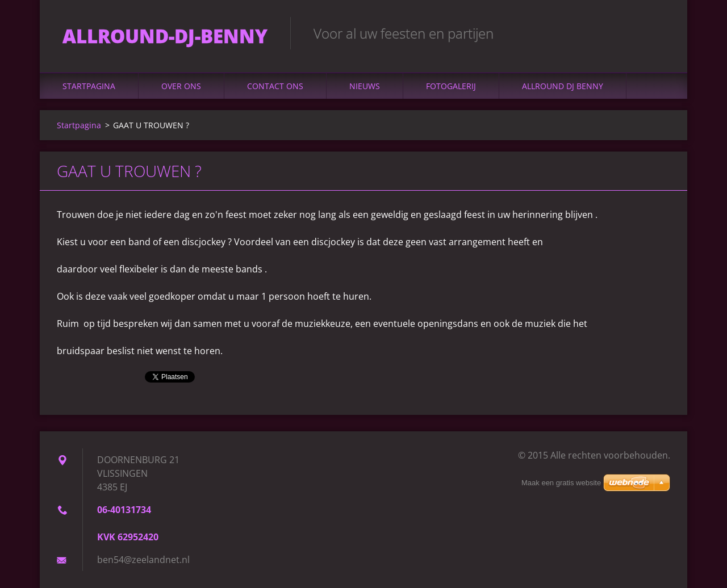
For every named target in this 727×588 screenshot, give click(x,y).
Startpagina (89, 86)
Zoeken (658, 33)
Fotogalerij (451, 86)
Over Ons (181, 86)
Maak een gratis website (561, 483)
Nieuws (365, 86)
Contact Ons (275, 86)
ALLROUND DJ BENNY (563, 86)
